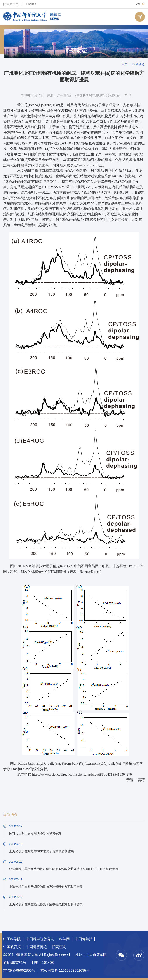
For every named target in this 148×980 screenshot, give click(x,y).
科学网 (64, 939)
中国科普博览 (37, 947)
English (31, 4)
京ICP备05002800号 (19, 970)
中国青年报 (84, 939)
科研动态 (76, 50)
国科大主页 (11, 4)
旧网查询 (59, 947)
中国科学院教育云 (40, 939)
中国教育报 (12, 947)
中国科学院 (12, 939)
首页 (125, 64)
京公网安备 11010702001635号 (65, 970)
